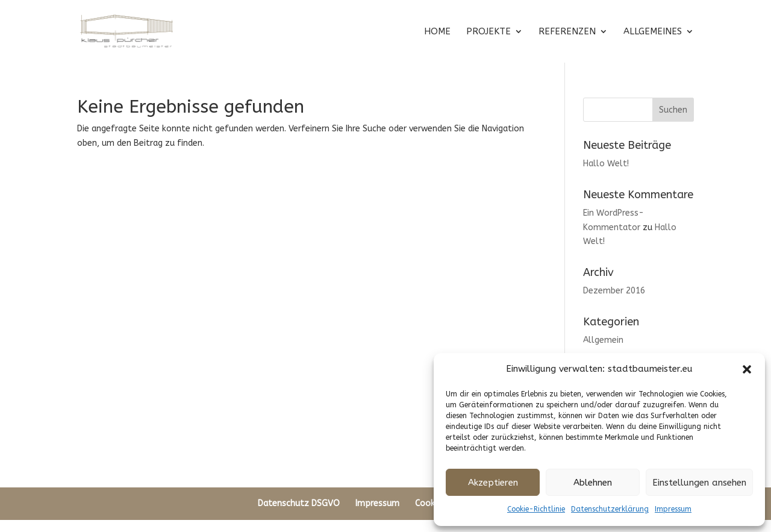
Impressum (673, 509)
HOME (437, 32)
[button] (747, 369)
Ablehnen (593, 483)
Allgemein (603, 340)
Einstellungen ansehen (699, 483)
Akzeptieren (493, 483)
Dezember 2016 (614, 291)
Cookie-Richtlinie (536, 509)
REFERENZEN (567, 32)
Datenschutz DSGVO (299, 503)
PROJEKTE (489, 32)
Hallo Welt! (606, 164)
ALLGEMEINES (653, 32)
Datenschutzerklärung (610, 509)
